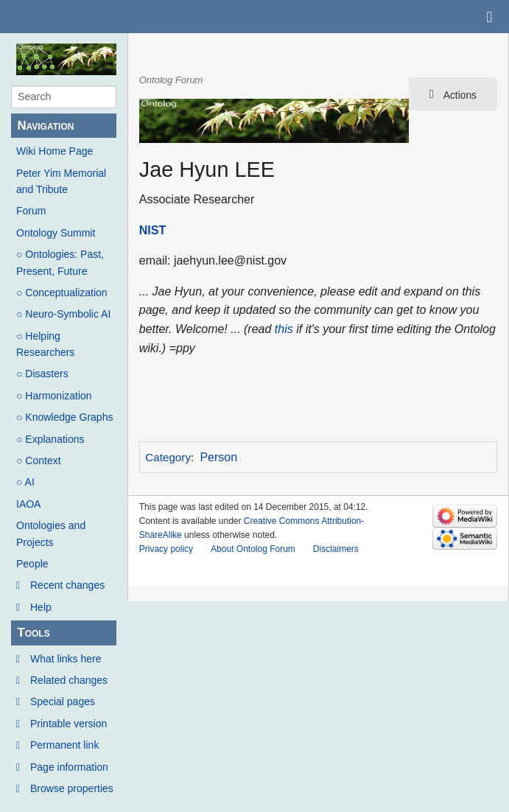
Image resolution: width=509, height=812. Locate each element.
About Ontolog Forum (253, 549)
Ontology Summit (56, 233)
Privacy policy (166, 549)
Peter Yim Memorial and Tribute (61, 181)
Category (168, 457)
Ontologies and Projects (51, 533)
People (32, 564)
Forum (31, 211)
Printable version (69, 724)
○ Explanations (50, 439)
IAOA (28, 504)
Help (41, 607)
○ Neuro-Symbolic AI (63, 314)
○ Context (39, 461)
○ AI (25, 482)
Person (218, 457)
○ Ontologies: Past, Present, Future (60, 262)
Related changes (69, 680)
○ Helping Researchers (45, 344)
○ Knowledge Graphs (64, 417)
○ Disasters (42, 374)
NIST (152, 230)
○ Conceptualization (62, 293)
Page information (69, 767)
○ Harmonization (54, 396)
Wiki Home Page (55, 151)
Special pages (63, 701)
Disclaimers (336, 549)
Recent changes (67, 585)
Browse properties (72, 788)
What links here (66, 659)
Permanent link (64, 745)
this (284, 329)
